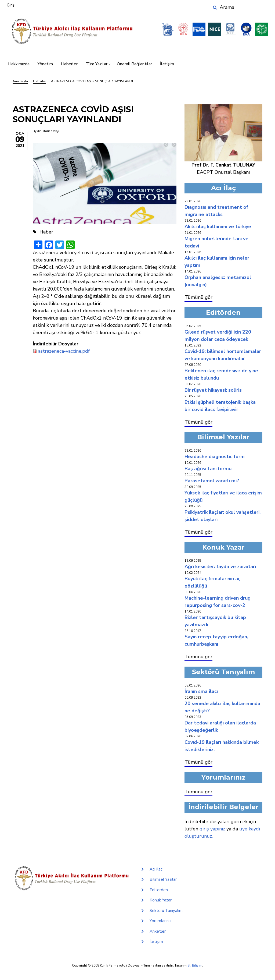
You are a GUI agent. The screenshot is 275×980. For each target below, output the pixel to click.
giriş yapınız (212, 829)
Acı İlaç (156, 869)
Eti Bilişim (195, 965)
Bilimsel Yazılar (163, 879)
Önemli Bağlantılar (134, 64)
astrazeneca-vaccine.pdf (64, 351)
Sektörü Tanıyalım (166, 911)
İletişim (167, 64)
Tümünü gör (198, 297)
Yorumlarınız (160, 921)
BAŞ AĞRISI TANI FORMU (208, 469)
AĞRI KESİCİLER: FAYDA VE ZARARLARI (220, 567)
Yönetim (45, 64)
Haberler (69, 64)
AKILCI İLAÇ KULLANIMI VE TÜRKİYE (218, 227)
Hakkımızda (19, 64)
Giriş (11, 5)
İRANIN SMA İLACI (201, 691)
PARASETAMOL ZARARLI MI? (212, 481)
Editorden (159, 890)
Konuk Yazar (161, 900)
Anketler (158, 931)
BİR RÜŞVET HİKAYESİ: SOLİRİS (213, 390)
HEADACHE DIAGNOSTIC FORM (215, 457)
